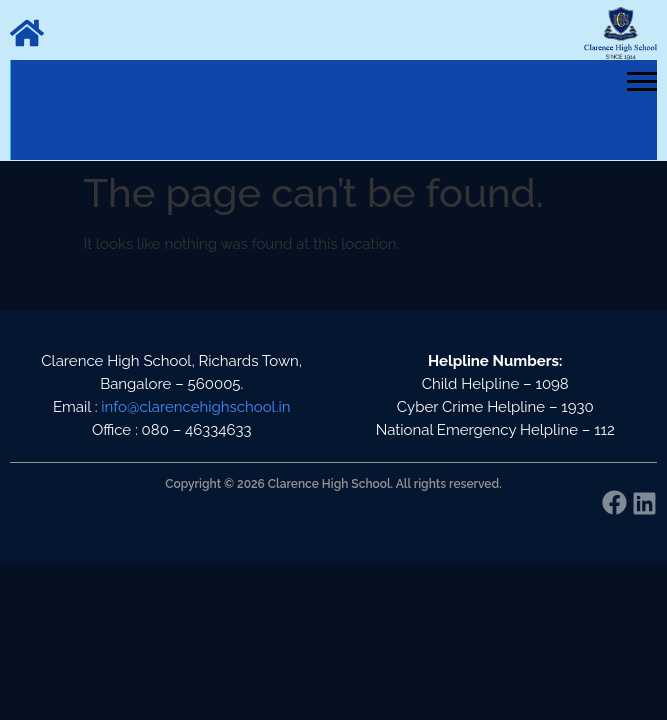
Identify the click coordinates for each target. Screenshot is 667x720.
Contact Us (631, 110)
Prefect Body (124, 110)
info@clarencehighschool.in (195, 407)
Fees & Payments (310, 110)
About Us (52, 110)
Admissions (408, 85)
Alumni (561, 85)
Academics (211, 85)
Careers (491, 85)
